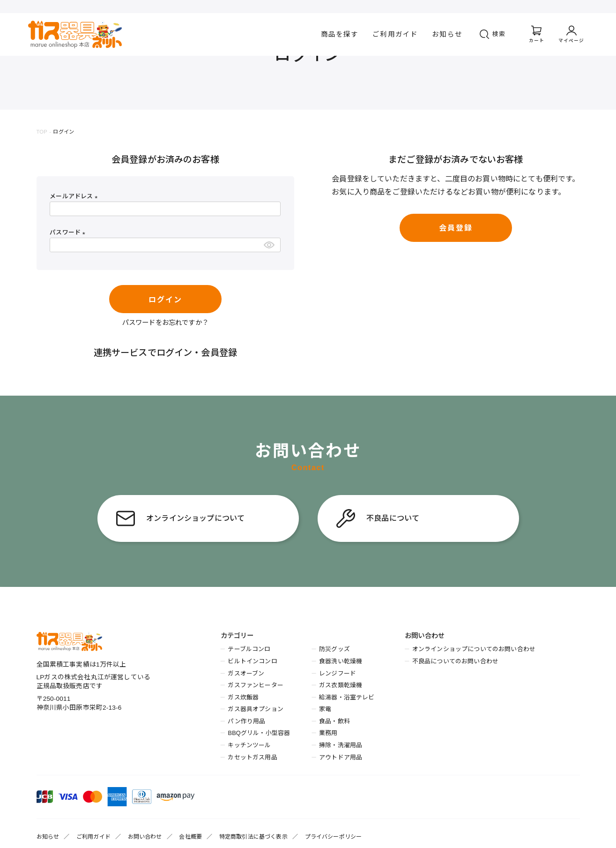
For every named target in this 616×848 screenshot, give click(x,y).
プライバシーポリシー (334, 837)
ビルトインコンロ (252, 661)
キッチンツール (249, 745)
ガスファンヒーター (255, 685)
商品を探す (340, 34)
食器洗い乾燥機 (341, 661)
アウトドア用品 (341, 757)
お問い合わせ (145, 837)
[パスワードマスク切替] (271, 245)
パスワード (69, 232)
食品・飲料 (334, 721)
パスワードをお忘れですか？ (165, 323)
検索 (499, 34)
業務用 (328, 733)
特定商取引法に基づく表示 (253, 837)
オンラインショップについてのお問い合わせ (474, 649)
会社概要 (190, 837)
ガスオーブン (246, 673)
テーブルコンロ (249, 649)
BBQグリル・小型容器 (259, 733)
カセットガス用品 (252, 757)
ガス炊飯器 (243, 697)
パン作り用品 (246, 721)
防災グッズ (334, 649)
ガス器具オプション (255, 709)
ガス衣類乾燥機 (341, 685)
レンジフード (338, 673)
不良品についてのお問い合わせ (455, 661)
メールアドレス (75, 196)
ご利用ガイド (395, 34)
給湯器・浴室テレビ (347, 697)
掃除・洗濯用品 (341, 745)
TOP (42, 132)
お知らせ (447, 34)
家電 (325, 709)
